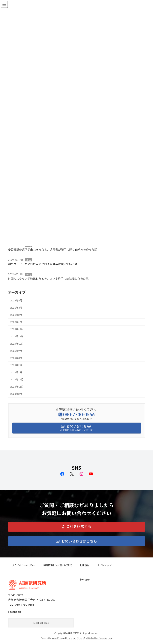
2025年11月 (17, 336)
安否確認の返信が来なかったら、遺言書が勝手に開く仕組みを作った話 (53, 250)
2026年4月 (16, 300)
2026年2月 (16, 315)
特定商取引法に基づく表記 (58, 565)
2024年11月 (17, 387)
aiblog (28, 260)
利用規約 (85, 565)
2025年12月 (17, 329)
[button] (77, 527)
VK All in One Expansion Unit (99, 638)
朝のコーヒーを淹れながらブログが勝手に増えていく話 (43, 264)
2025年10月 (17, 343)
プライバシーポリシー (24, 565)
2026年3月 (16, 307)
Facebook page (41, 623)
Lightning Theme (76, 638)
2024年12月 (17, 379)
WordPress (57, 638)
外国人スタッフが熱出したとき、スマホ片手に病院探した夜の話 (48, 279)
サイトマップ (104, 565)
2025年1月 (16, 372)
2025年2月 (16, 365)
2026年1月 (16, 322)
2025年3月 (16, 358)
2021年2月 (16, 394)
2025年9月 (16, 351)
